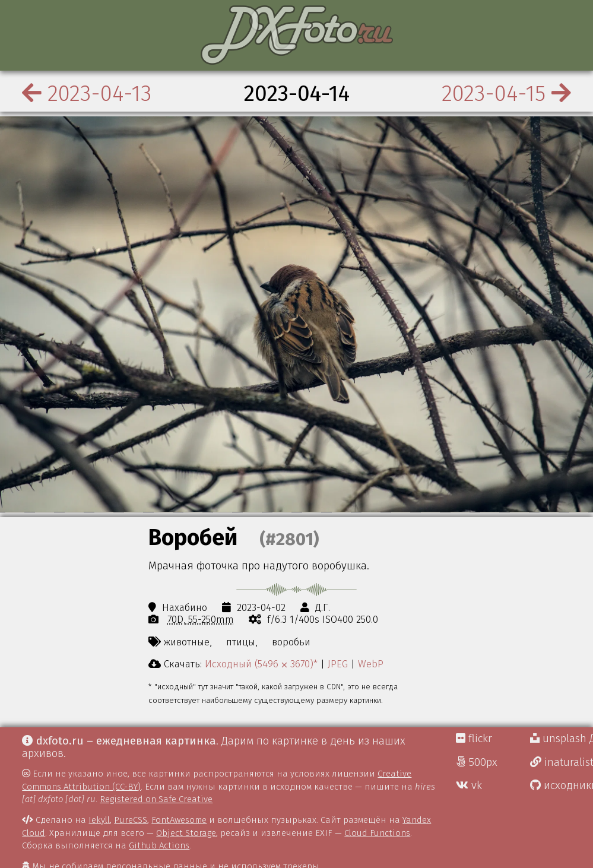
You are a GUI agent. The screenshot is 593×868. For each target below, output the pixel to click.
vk (469, 785)
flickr (474, 739)
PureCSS (131, 820)
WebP (371, 664)
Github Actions (159, 845)
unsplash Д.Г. (562, 739)
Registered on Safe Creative (156, 799)
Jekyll (99, 820)
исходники (562, 785)
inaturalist (562, 762)
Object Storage (186, 833)
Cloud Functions (377, 833)
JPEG (338, 664)
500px (477, 762)
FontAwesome (179, 820)
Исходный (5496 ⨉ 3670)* (261, 664)
